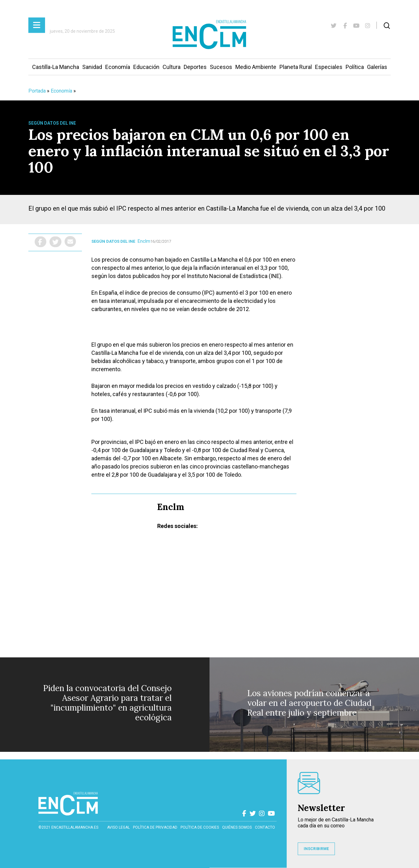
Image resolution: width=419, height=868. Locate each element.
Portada (37, 91)
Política (355, 67)
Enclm (144, 241)
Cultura (172, 67)
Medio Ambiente (256, 67)
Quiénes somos (237, 827)
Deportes (195, 67)
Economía (118, 67)
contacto (265, 827)
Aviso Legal (118, 827)
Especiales (329, 67)
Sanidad (92, 67)
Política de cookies (200, 827)
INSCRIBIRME (316, 849)
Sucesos (221, 67)
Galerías (377, 67)
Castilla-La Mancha (56, 67)
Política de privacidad (155, 827)
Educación (146, 67)
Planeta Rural (296, 67)
